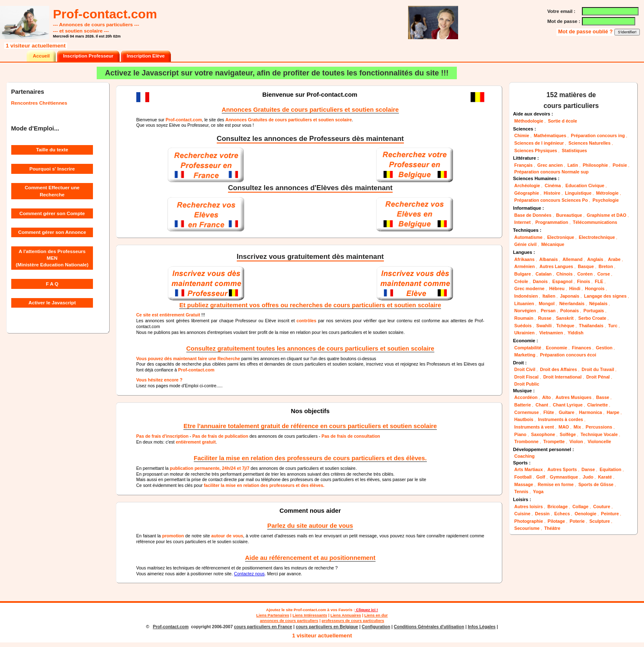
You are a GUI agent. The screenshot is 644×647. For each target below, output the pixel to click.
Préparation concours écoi (568, 355)
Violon (576, 441)
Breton (606, 266)
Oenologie (585, 514)
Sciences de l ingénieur (539, 143)
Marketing (525, 355)
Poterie (577, 521)
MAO (564, 427)
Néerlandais (572, 303)
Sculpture (600, 521)
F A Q (52, 284)
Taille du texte (52, 149)
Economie (557, 348)
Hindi (575, 288)
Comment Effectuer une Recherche (52, 191)
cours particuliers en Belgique (327, 627)
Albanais (549, 259)
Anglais (595, 259)
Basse (603, 397)
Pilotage (556, 521)
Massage (524, 484)
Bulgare (523, 274)
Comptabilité (528, 348)
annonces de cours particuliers (289, 621)
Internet (522, 222)
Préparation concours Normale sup (551, 172)
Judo (588, 477)
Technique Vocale (599, 434)
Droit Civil (525, 369)
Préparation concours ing (598, 135)
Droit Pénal (598, 377)
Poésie (620, 165)
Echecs (562, 514)
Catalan (544, 274)
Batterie (523, 405)
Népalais (598, 303)
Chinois (565, 274)
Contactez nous (249, 574)
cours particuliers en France (263, 627)
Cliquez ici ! (366, 610)
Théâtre (553, 528)
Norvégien (525, 311)
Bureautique (569, 215)
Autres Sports (562, 469)
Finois (583, 281)
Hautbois (524, 419)
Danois (540, 281)
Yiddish (576, 333)
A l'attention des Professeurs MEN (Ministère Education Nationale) (52, 258)
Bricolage (558, 507)
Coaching (525, 456)
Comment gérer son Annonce (52, 232)
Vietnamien (551, 333)
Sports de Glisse (596, 484)
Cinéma (553, 186)
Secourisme (527, 528)
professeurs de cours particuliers (353, 621)
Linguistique (578, 193)
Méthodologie (529, 121)
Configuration (376, 627)
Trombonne (526, 441)
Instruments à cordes (561, 419)
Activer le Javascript (52, 302)
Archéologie (527, 186)
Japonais (569, 296)
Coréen (585, 274)
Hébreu (557, 288)
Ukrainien (525, 333)
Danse (588, 469)
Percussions (599, 427)
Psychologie (605, 200)
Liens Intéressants (310, 615)
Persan (548, 311)
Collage (580, 507)
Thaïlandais (591, 326)
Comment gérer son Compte (52, 213)
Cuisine (522, 514)
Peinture (610, 514)
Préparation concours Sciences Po (551, 200)
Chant (542, 405)
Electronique (561, 237)
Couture (602, 507)
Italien (549, 296)
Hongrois (595, 288)
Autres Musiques (574, 397)
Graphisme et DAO (607, 215)
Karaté (605, 477)
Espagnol (562, 281)
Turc (613, 326)
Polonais (570, 311)
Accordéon (526, 397)
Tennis (521, 492)
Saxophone (543, 434)
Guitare (566, 412)
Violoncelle (599, 441)
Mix (577, 427)
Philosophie (595, 165)
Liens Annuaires (346, 615)
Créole (521, 281)
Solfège (568, 434)
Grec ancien (550, 165)
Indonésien (526, 296)
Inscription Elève (146, 56)
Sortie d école (562, 121)
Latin (573, 165)
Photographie (529, 521)
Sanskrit (565, 318)
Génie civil (525, 244)
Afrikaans (525, 259)
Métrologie (607, 193)
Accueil (41, 56)
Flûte (549, 412)
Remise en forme (556, 484)
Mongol (546, 303)
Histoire (552, 193)
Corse (604, 274)
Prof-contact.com (310, 610)
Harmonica (590, 412)
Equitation (610, 469)
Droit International (562, 377)
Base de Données (533, 215)
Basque (586, 266)
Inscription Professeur (88, 56)
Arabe (614, 259)
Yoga (538, 492)
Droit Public (527, 384)
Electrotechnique (597, 237)
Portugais (594, 311)
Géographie (527, 193)
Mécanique (553, 244)
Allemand (572, 259)
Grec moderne (529, 288)
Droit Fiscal (526, 377)
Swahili (544, 326)
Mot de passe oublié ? (586, 32)
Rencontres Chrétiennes (39, 103)
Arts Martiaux (529, 469)
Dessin (543, 514)
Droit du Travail (598, 369)
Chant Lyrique (568, 405)
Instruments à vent (534, 427)
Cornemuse (527, 412)
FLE (599, 281)
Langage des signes (605, 296)
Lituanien (524, 303)
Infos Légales (482, 627)
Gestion (604, 348)
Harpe (613, 412)
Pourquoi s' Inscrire (52, 169)
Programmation (552, 222)
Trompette (554, 441)
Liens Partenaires (273, 615)
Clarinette (598, 405)
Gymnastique (564, 477)
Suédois (523, 326)
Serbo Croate (592, 318)
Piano (520, 434)
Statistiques (575, 150)
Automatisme (529, 237)
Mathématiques (550, 135)
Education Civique (585, 186)
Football (523, 477)
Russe (545, 318)
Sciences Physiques (536, 150)
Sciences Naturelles (590, 143)
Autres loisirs (529, 507)
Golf (541, 477)
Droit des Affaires (558, 369)
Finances (581, 348)
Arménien (525, 266)
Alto (547, 397)
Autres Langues (556, 266)
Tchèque (565, 326)
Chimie (522, 135)
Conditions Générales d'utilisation (429, 627)
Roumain (524, 318)
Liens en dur (376, 615)
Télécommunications (595, 222)
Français (524, 165)
